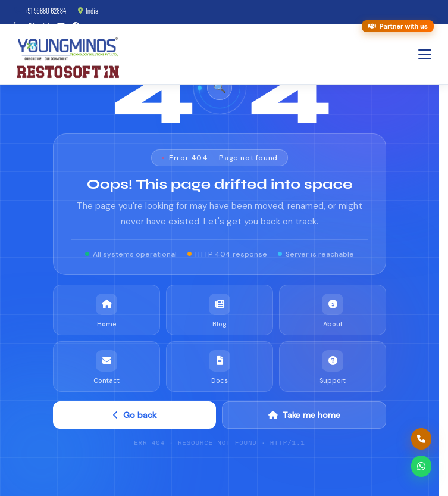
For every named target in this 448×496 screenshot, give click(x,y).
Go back (135, 414)
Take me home (304, 414)
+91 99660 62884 (40, 11)
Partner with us (398, 26)
